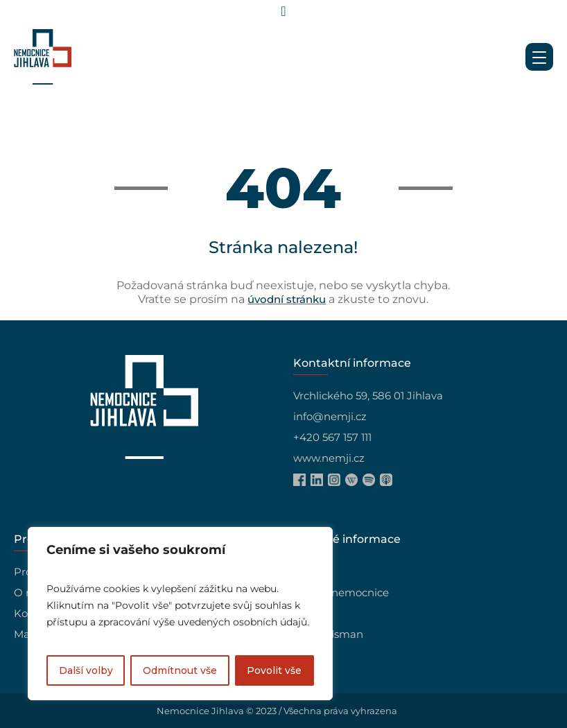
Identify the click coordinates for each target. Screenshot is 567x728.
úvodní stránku (287, 299)
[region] (180, 614)
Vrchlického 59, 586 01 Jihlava (368, 396)
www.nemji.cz (329, 458)
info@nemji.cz (330, 416)
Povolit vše (274, 670)
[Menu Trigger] (539, 57)
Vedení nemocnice (341, 592)
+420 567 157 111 (332, 437)
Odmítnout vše (180, 670)
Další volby (86, 670)
